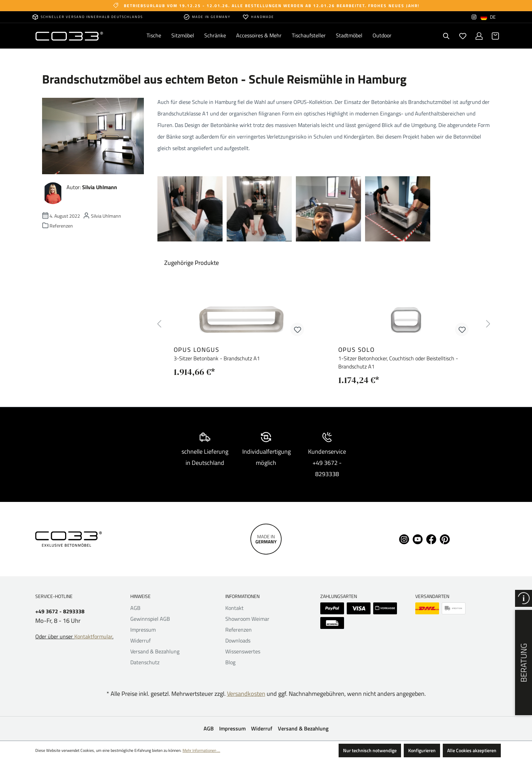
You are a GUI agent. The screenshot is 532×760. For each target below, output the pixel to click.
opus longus (197, 350)
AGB (135, 608)
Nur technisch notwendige (370, 750)
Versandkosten (246, 694)
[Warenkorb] (495, 36)
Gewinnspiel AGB (150, 619)
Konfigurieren (422, 750)
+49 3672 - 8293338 (60, 611)
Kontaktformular (93, 636)
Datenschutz (145, 662)
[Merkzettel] (463, 36)
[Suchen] (446, 36)
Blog (230, 662)
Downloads (238, 640)
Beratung (524, 663)
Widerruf (140, 640)
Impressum (143, 630)
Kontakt (234, 608)
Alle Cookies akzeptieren (472, 750)
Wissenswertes (243, 651)
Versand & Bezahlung (155, 651)
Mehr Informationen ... (201, 750)
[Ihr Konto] (479, 36)
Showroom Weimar (247, 619)
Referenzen (239, 630)
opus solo (357, 350)
